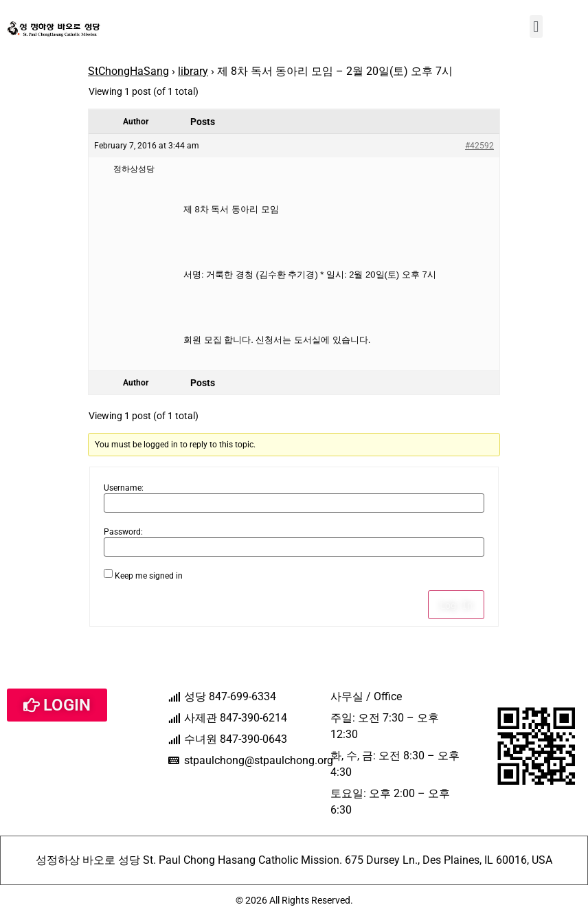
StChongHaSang (128, 71)
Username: (124, 488)
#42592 (479, 146)
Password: (123, 532)
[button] (536, 26)
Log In (456, 605)
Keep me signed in (149, 576)
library (193, 71)
